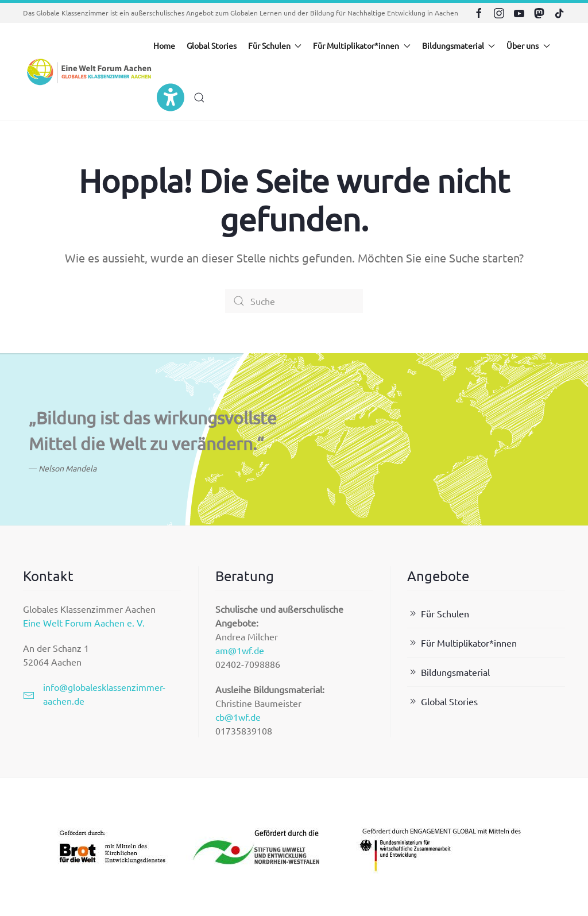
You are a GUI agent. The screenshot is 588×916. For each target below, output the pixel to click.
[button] (199, 98)
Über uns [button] (528, 45)
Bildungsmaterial (448, 672)
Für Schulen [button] (275, 45)
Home (164, 45)
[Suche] (294, 301)
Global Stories (212, 45)
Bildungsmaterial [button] (459, 45)
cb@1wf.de (238, 717)
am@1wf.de (240, 650)
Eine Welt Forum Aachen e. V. (84, 623)
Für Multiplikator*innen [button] (362, 45)
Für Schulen (438, 613)
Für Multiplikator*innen (462, 643)
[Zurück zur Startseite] (88, 72)
